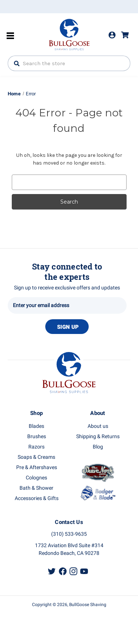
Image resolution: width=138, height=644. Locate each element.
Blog (98, 447)
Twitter (52, 571)
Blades (36, 426)
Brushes (37, 437)
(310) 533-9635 (69, 534)
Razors (36, 447)
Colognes (36, 478)
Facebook (63, 571)
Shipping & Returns (98, 437)
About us (98, 426)
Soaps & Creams (36, 457)
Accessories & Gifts (37, 498)
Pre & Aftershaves (37, 467)
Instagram (73, 571)
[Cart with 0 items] (128, 35)
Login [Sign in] (112, 35)
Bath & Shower (36, 488)
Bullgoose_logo (69, 34)
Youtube (84, 571)
